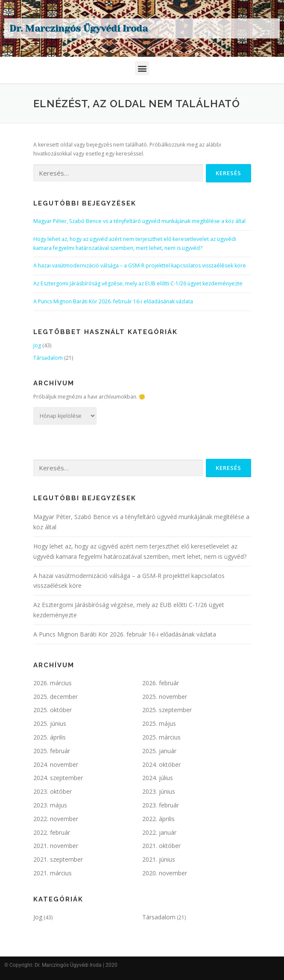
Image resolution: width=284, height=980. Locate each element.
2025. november (165, 697)
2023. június (159, 791)
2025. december (56, 697)
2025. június (50, 723)
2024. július (158, 778)
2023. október (53, 791)
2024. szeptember (58, 778)
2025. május (159, 723)
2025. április (50, 737)
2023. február (161, 805)
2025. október (53, 710)
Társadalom (48, 358)
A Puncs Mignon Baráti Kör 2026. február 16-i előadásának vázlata (113, 301)
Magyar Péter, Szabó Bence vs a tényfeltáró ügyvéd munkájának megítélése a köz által (139, 221)
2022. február (52, 832)
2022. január (159, 832)
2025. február (52, 751)
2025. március (161, 737)
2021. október (161, 846)
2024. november (56, 764)
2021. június (159, 859)
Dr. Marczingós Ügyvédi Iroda (79, 28)
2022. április (158, 819)
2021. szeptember (58, 859)
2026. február (161, 683)
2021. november (56, 846)
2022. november (56, 819)
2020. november (165, 873)
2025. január (159, 751)
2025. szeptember (167, 710)
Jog (37, 345)
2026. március (53, 683)
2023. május (50, 805)
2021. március (53, 873)
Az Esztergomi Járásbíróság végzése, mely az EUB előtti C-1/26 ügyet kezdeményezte (138, 283)
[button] (142, 68)
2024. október (161, 764)
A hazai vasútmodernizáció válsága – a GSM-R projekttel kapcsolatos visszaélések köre (140, 266)
